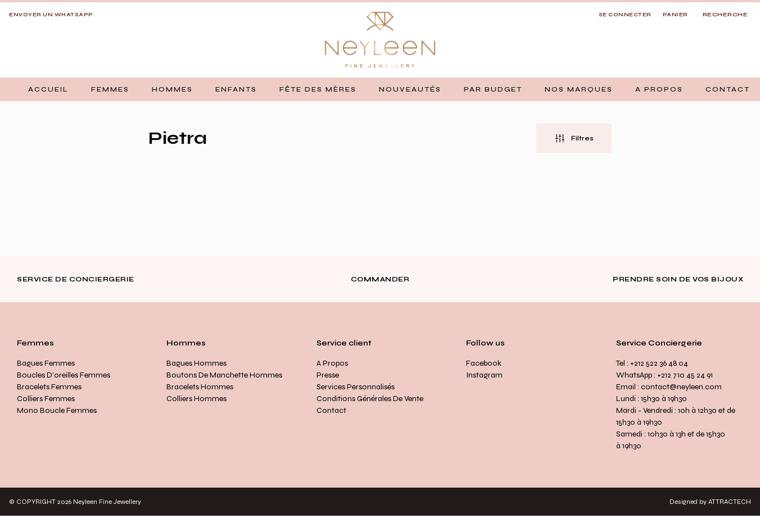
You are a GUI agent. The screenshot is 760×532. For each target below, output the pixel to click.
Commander (380, 279)
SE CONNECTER (625, 15)
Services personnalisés (356, 387)
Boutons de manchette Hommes (224, 375)
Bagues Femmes (46, 363)
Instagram (484, 375)
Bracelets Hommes (200, 387)
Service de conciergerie (76, 279)
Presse (328, 375)
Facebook (484, 363)
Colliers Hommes (196, 399)
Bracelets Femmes (49, 387)
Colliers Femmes (46, 399)
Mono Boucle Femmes (57, 410)
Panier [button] (675, 15)
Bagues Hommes (196, 363)
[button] (110, 89)
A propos (332, 363)
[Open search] (725, 15)
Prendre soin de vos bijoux (678, 279)
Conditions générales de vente (370, 399)
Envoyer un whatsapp (51, 15)
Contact (331, 410)
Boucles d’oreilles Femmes (64, 375)
